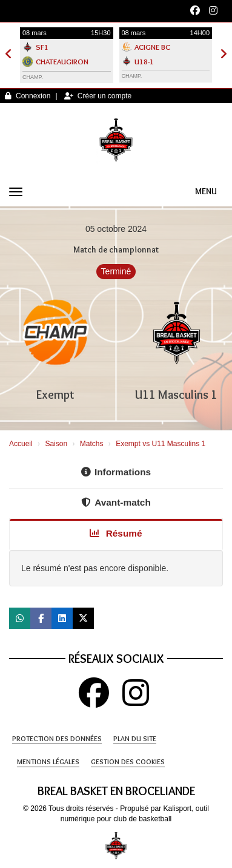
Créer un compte (98, 96)
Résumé (116, 533)
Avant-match (116, 502)
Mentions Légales (48, 761)
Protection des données (57, 738)
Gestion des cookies (128, 761)
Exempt (55, 395)
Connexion (28, 96)
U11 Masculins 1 (176, 395)
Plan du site (135, 738)
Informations (116, 472)
